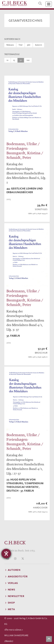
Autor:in (39, 45)
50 (21, 60)
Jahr (29, 45)
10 (7, 60)
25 (14, 60)
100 (28, 60)
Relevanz (10, 45)
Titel (20, 45)
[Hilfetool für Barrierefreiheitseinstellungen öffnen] (6, 554)
